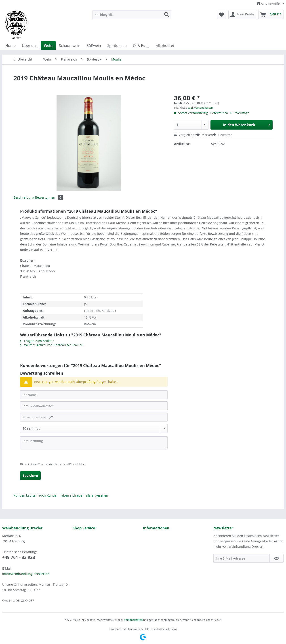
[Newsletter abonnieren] (277, 558)
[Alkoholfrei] (165, 46)
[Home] (11, 46)
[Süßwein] (94, 46)
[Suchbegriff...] (132, 15)
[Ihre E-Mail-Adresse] (94, 406)
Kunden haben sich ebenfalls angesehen (77, 495)
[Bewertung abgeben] (94, 428)
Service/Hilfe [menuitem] (269, 4)
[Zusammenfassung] (94, 417)
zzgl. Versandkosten (200, 108)
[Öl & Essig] (141, 46)
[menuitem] (132, 17)
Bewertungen (49, 197)
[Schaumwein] (70, 46)
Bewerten (223, 135)
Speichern (30, 475)
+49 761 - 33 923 (19, 557)
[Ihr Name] (94, 395)
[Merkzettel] (222, 15)
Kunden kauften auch (30, 495)
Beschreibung (24, 197)
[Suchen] (167, 15)
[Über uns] (30, 46)
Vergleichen (185, 135)
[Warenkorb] (271, 15)
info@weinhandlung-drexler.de (26, 574)
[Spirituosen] (117, 46)
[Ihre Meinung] (94, 443)
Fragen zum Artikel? (37, 341)
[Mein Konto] (242, 15)
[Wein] (48, 46)
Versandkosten (133, 620)
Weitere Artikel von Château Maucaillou (52, 345)
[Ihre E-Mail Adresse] (242, 558)
